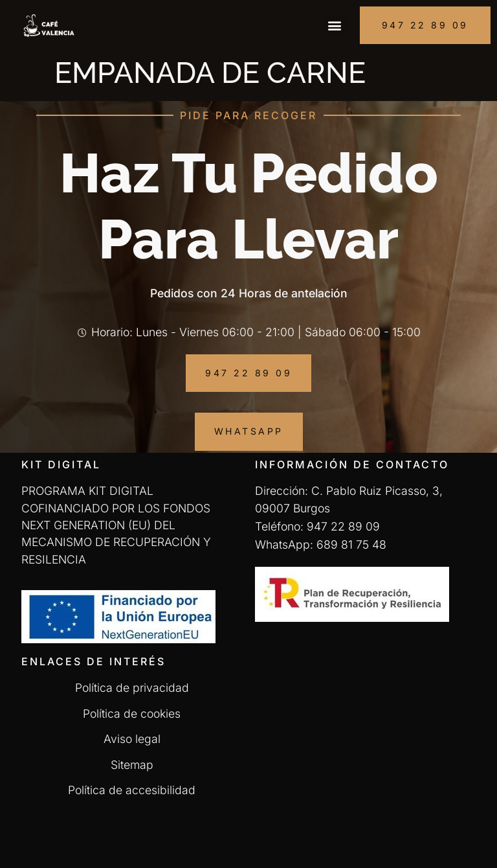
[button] (335, 26)
